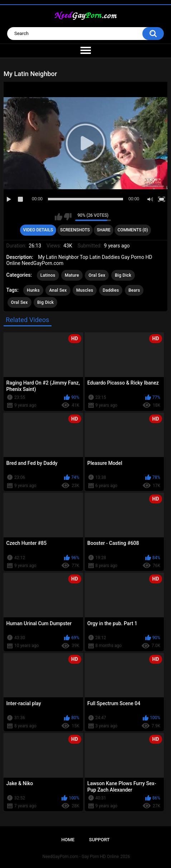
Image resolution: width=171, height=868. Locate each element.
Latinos (48, 275)
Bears (134, 290)
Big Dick (123, 275)
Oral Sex (97, 275)
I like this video (58, 217)
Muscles (85, 290)
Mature (72, 275)
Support (99, 840)
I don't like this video (68, 217)
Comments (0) (133, 230)
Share (104, 230)
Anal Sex (58, 290)
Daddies (111, 290)
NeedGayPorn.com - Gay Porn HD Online (81, 857)
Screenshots (75, 230)
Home (68, 840)
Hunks (33, 290)
